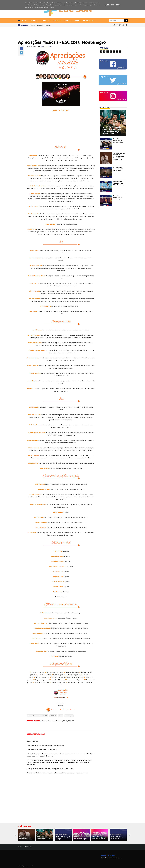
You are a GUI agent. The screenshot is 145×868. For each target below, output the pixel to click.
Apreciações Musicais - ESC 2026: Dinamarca (119, 183)
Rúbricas (57, 21)
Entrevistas (88, 21)
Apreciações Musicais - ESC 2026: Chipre (118, 169)
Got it (118, 5)
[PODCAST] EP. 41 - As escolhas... (117, 838)
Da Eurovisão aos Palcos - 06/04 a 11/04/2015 (58, 721)
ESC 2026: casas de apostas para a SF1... (44, 838)
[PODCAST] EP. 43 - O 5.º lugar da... (63, 838)
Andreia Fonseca (46, 47)
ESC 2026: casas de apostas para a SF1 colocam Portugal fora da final (111, 130)
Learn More (109, 5)
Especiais (45, 21)
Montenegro (69, 716)
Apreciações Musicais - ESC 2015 (37, 716)
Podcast (68, 21)
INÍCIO (25, 21)
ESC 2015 (53, 716)
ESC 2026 (40, 25)
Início (20, 847)
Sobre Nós (29, 847)
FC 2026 (33, 25)
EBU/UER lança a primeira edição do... (99, 838)
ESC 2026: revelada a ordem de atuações (81, 838)
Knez (61, 716)
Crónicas (34, 21)
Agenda (77, 21)
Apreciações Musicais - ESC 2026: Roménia (118, 140)
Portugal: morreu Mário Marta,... (25, 838)
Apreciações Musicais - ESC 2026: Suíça (118, 197)
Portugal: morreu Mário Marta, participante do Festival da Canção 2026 (119, 156)
